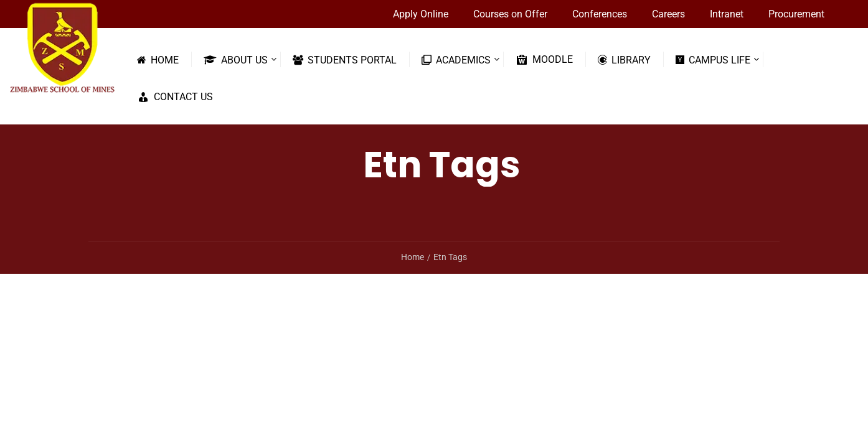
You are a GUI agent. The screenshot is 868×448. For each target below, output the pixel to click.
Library (624, 60)
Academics (456, 60)
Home (158, 60)
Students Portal (345, 60)
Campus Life (713, 60)
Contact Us (175, 97)
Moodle (544, 60)
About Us (236, 60)
